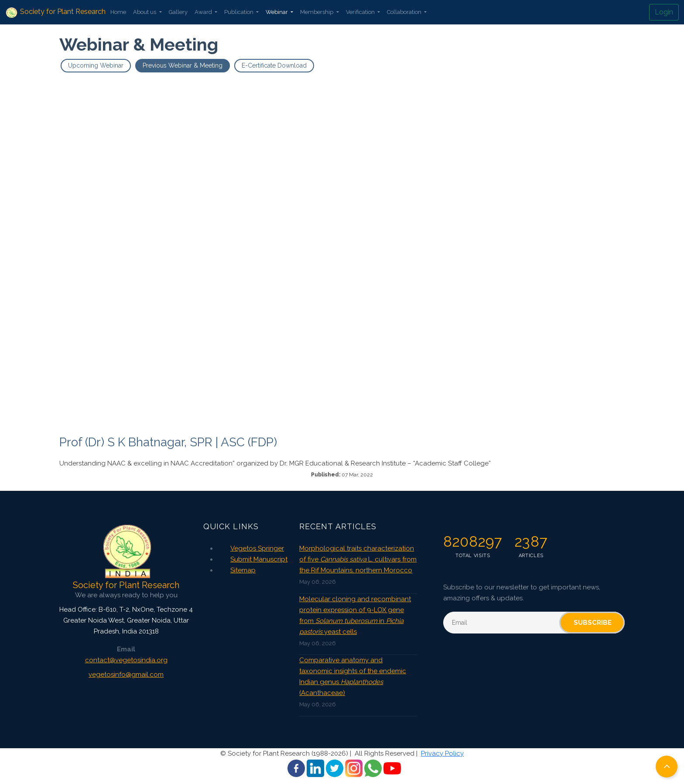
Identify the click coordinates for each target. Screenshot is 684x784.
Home (118, 12)
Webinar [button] (277, 12)
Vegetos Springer (257, 548)
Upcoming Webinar (96, 65)
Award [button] (204, 12)
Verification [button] (361, 12)
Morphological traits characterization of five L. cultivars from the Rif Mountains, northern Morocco (358, 559)
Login (664, 12)
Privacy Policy (442, 753)
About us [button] (145, 12)
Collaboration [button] (405, 12)
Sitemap (243, 570)
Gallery (178, 12)
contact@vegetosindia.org (126, 660)
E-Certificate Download (274, 65)
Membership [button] (317, 12)
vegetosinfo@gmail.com (126, 674)
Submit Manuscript (259, 559)
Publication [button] (239, 12)
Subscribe (593, 623)
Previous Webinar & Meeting (183, 65)
